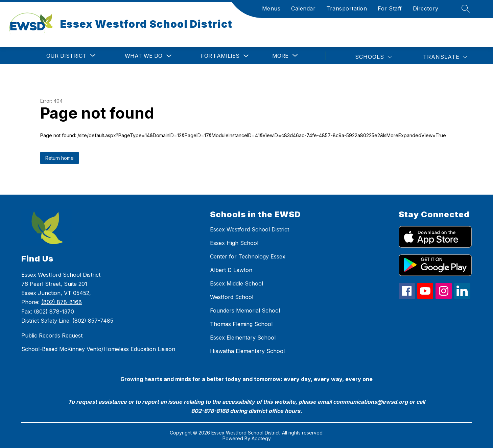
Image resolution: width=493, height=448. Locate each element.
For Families (220, 56)
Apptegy (261, 438)
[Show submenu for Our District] (66, 56)
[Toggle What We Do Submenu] (169, 56)
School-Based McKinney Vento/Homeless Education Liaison (98, 349)
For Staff (390, 8)
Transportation (347, 8)
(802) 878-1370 (54, 312)
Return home (60, 158)
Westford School (232, 297)
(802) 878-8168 (62, 302)
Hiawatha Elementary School (247, 351)
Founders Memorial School (245, 310)
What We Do (144, 56)
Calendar (303, 8)
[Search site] (466, 8)
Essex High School (234, 243)
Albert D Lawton (231, 270)
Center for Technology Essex (248, 256)
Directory (426, 8)
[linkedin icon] (462, 297)
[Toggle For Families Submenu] (246, 56)
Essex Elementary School (243, 338)
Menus (271, 8)
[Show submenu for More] (280, 56)
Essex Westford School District (250, 229)
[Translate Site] (445, 57)
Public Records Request (52, 335)
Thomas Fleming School (241, 324)
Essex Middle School (237, 283)
